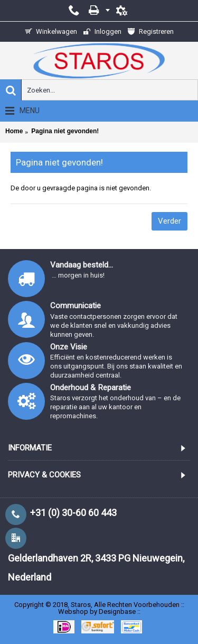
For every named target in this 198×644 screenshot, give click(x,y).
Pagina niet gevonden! (65, 131)
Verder (169, 221)
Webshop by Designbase (97, 611)
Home (14, 131)
